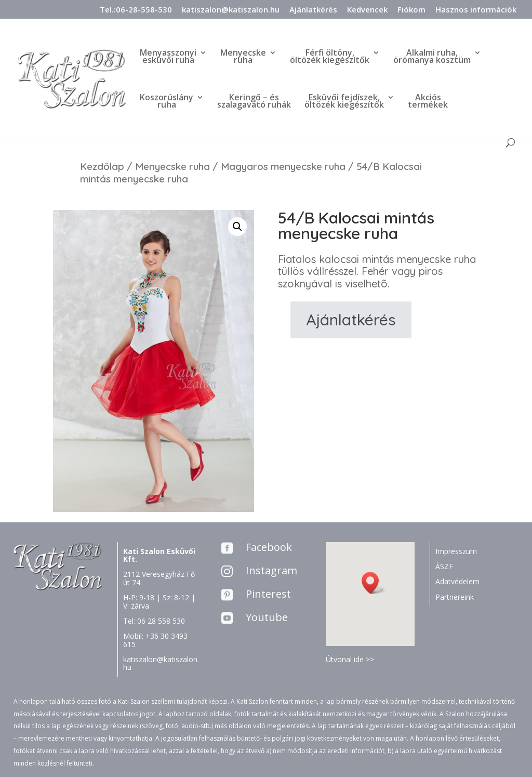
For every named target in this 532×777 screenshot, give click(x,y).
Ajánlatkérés (313, 10)
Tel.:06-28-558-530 (136, 10)
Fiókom (411, 10)
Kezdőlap (102, 166)
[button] (374, 583)
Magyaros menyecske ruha (283, 166)
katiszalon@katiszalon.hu (231, 10)
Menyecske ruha (172, 166)
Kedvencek (367, 10)
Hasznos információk (476, 10)
